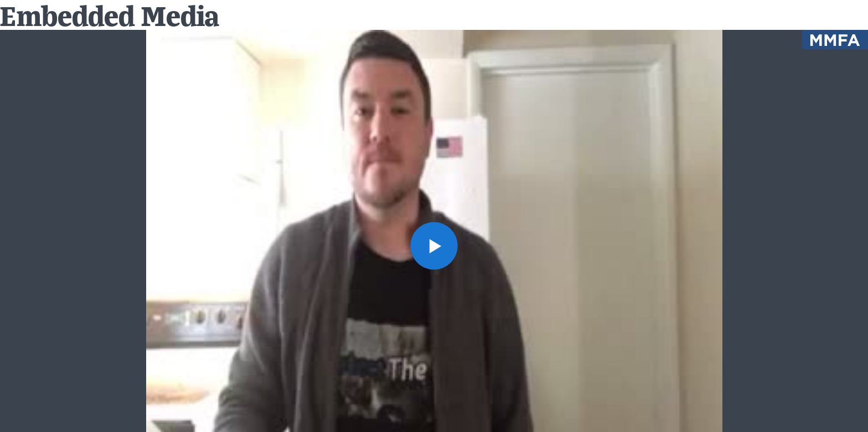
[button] (434, 246)
